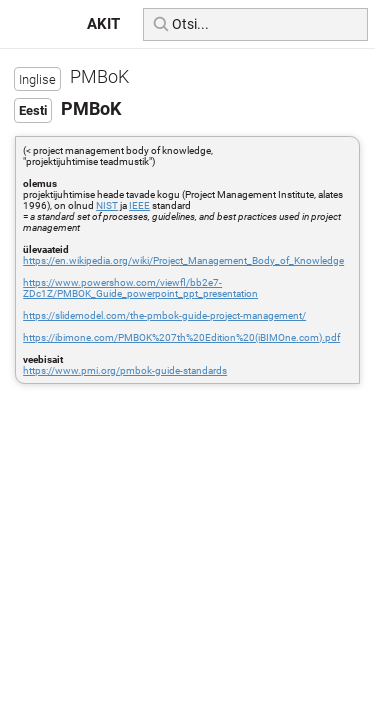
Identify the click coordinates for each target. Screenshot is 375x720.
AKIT (103, 24)
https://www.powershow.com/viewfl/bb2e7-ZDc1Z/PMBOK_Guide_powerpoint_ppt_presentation (140, 288)
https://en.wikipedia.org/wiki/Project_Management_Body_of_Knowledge (183, 260)
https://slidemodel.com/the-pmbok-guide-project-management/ (164, 315)
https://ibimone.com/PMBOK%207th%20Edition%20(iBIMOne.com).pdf (181, 337)
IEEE (139, 205)
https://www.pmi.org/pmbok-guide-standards (125, 370)
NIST (107, 205)
